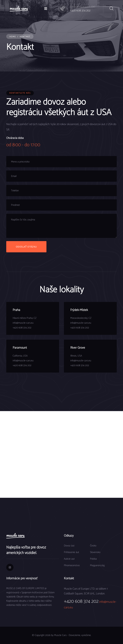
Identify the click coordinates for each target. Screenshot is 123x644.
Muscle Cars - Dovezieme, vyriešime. (73, 635)
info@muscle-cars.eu (23, 323)
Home (13, 37)
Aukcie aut (69, 559)
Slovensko (95, 552)
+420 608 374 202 (80, 11)
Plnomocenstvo (72, 565)
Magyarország (97, 565)
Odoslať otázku (26, 247)
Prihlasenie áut (72, 552)
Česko (93, 546)
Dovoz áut (69, 546)
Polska (93, 559)
